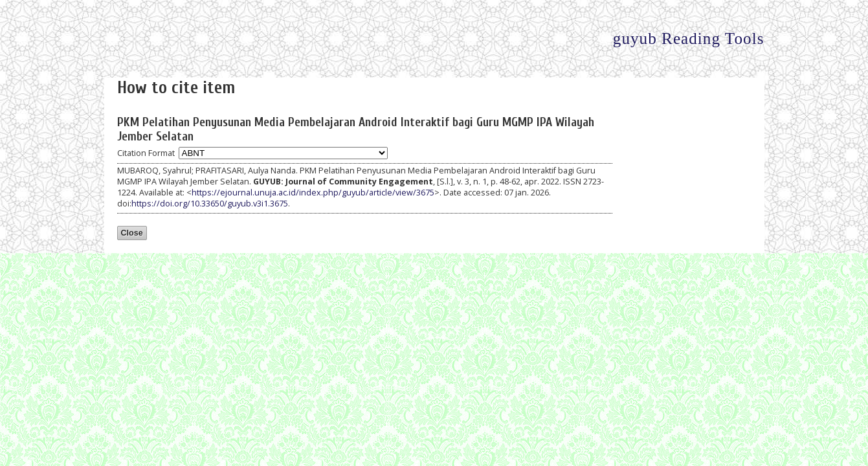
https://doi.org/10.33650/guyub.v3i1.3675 (210, 204)
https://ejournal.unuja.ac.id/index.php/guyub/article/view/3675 (313, 193)
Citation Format (146, 153)
